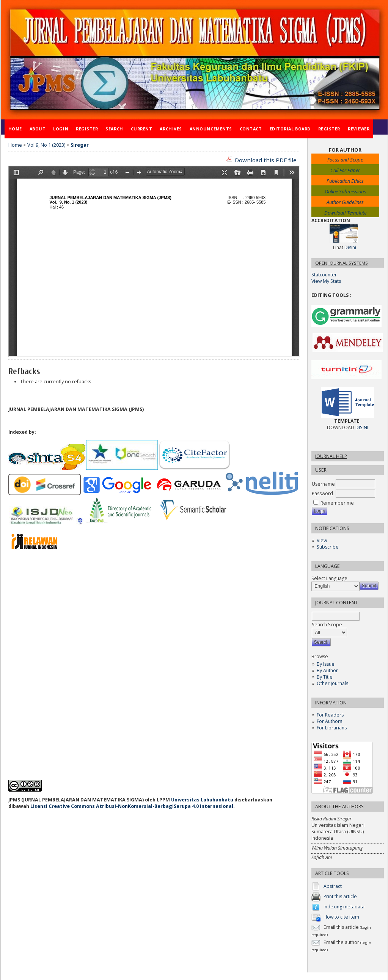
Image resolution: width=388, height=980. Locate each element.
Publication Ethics (345, 181)
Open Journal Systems (342, 263)
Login (61, 129)
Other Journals (332, 683)
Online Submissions (345, 191)
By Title (325, 677)
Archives (171, 129)
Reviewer (359, 129)
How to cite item (341, 917)
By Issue (326, 664)
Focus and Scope (345, 160)
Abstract (333, 887)
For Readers (330, 715)
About (38, 129)
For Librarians (332, 728)
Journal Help (331, 456)
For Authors (329, 721)
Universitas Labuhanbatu (202, 800)
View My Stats (326, 281)
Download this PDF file (266, 160)
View (322, 540)
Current (142, 129)
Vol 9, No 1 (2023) (46, 145)
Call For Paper (345, 170)
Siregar (80, 145)
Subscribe (328, 547)
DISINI (362, 427)
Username (323, 484)
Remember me (337, 503)
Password (322, 493)
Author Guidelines (345, 202)
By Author (327, 670)
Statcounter (324, 275)
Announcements (211, 129)
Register (87, 129)
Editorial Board (290, 129)
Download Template (345, 213)
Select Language (329, 578)
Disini (350, 247)
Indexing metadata (344, 907)
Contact (251, 129)
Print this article (340, 897)
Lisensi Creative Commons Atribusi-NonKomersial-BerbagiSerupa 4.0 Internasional (132, 806)
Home (15, 129)
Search (114, 129)
